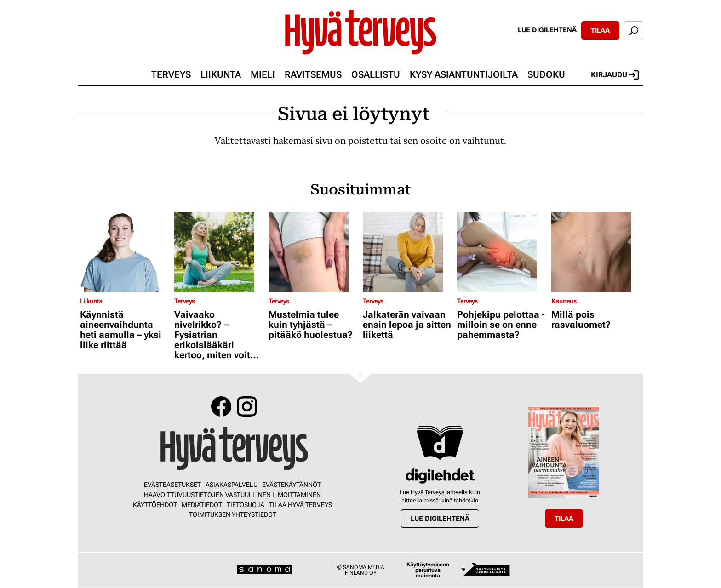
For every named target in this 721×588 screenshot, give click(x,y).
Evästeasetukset (172, 485)
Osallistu (376, 74)
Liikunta (221, 74)
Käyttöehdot (155, 505)
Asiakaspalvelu (232, 485)
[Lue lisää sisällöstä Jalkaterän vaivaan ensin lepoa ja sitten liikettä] (408, 252)
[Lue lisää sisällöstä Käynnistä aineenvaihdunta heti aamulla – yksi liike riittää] (125, 252)
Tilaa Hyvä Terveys (300, 505)
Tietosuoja (246, 505)
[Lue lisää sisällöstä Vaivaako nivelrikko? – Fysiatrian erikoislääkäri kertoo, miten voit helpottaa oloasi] (219, 252)
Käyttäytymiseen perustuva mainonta (428, 570)
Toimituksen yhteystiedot (233, 514)
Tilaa (600, 30)
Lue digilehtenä (547, 30)
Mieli (263, 74)
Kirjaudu (615, 75)
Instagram (247, 406)
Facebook (221, 406)
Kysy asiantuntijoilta (464, 74)
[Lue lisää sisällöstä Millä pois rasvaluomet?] (596, 252)
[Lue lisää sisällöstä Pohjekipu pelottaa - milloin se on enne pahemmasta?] (502, 252)
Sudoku (546, 74)
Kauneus (564, 301)
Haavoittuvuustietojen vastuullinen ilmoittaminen (232, 495)
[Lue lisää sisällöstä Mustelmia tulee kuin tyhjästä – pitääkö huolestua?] (313, 252)
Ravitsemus (313, 74)
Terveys (171, 74)
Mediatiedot (202, 505)
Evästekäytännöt (292, 485)
